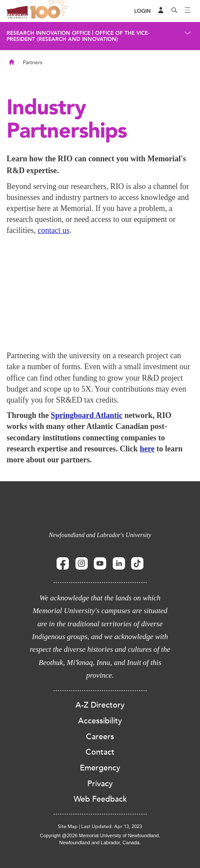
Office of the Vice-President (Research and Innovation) (78, 36)
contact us (54, 230)
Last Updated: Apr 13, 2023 (112, 826)
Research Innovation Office (48, 33)
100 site (50, 11)
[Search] (175, 11)
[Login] (143, 11)
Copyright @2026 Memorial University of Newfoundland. (100, 835)
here (147, 449)
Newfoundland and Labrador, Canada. (100, 843)
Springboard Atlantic (87, 415)
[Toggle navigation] (188, 11)
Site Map (68, 826)
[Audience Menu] (161, 11)
